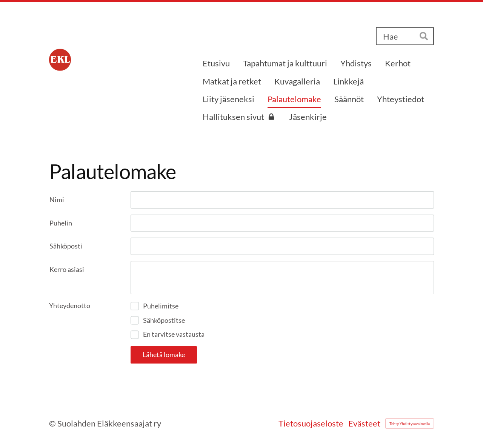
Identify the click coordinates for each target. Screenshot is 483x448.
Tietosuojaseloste (311, 423)
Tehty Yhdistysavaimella (410, 423)
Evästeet (364, 423)
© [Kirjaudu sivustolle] (53, 423)
